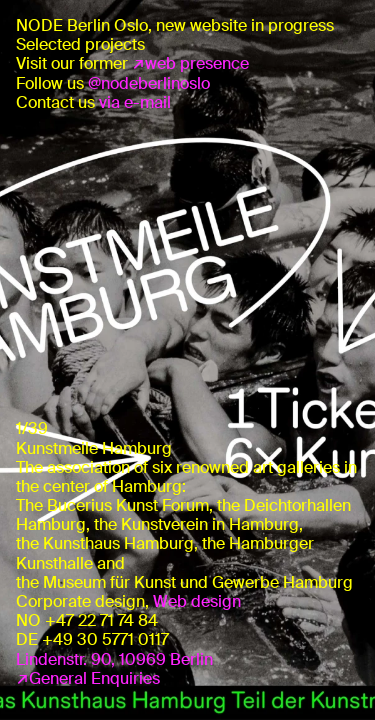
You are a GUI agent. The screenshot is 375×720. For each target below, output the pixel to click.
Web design (197, 601)
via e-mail (135, 102)
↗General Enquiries (88, 678)
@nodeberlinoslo (149, 83)
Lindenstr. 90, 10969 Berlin (114, 659)
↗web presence (190, 63)
